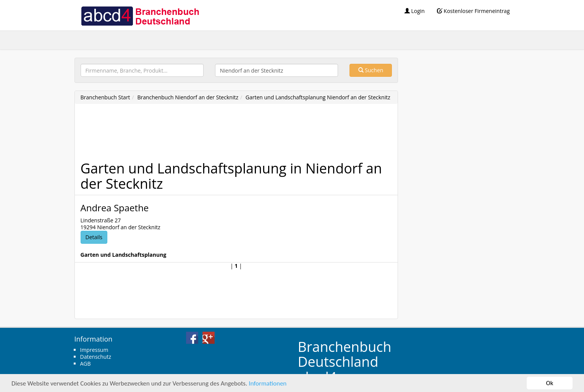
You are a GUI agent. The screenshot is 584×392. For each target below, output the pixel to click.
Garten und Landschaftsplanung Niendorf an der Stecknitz (318, 97)
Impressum (94, 350)
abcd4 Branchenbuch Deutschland (140, 15)
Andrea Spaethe (115, 208)
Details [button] (94, 237)
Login (415, 11)
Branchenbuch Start (105, 97)
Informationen (268, 384)
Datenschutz (96, 357)
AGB (86, 364)
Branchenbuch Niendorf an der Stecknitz (188, 97)
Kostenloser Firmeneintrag (473, 11)
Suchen (371, 70)
